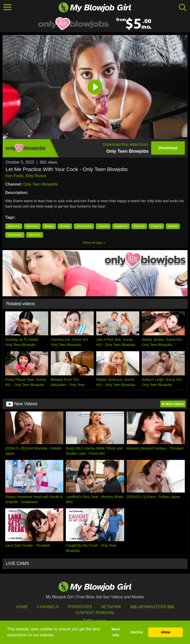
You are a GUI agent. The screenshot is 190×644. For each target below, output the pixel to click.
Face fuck (139, 226)
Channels (48, 607)
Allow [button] (166, 632)
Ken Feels (15, 176)
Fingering (156, 226)
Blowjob (49, 226)
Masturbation (15, 235)
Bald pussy (14, 226)
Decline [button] (137, 632)
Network (111, 607)
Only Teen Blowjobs (41, 184)
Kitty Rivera (36, 176)
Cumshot (103, 226)
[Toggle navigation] (7, 7)
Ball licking (32, 226)
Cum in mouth (84, 226)
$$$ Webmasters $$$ (152, 607)
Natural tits (35, 235)
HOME (22, 607)
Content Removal (95, 613)
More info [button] (116, 632)
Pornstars (80, 607)
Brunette (65, 226)
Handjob (173, 226)
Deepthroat (121, 226)
